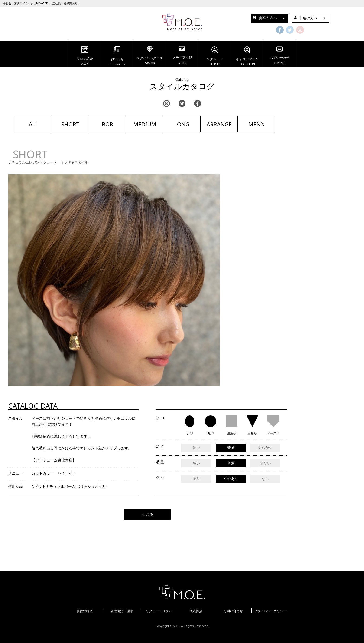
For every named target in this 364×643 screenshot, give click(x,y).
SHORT (70, 124)
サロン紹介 (85, 56)
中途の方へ (305, 18)
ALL (33, 124)
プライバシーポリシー (270, 611)
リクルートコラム (159, 611)
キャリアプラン (247, 57)
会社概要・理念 (122, 611)
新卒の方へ (264, 18)
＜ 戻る (147, 514)
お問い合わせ (279, 56)
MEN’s (256, 124)
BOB (107, 124)
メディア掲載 (182, 56)
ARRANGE (219, 124)
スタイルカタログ (150, 56)
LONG (182, 124)
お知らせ (117, 57)
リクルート (215, 57)
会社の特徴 (84, 611)
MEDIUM (145, 124)
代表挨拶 (196, 611)
